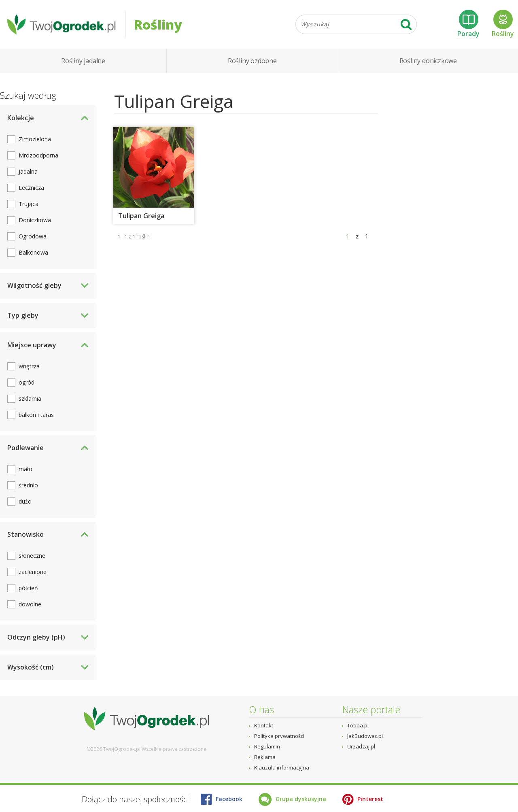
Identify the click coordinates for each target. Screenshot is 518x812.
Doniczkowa (35, 220)
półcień (28, 588)
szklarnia (30, 399)
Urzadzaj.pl (361, 746)
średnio (28, 485)
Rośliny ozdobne (252, 61)
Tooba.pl (358, 725)
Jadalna (28, 171)
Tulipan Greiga (141, 216)
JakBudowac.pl (365, 736)
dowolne (30, 604)
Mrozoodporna (38, 155)
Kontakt (264, 725)
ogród (27, 382)
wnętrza (29, 366)
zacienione (33, 572)
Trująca (29, 204)
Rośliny (503, 24)
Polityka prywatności (279, 736)
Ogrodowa (33, 236)
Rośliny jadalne (83, 61)
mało (25, 469)
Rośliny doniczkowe (428, 61)
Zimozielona (35, 139)
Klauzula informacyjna (282, 767)
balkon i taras (36, 415)
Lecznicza (31, 188)
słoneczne (32, 556)
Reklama (265, 757)
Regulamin (267, 746)
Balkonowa (33, 252)
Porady (468, 24)
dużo (25, 501)
